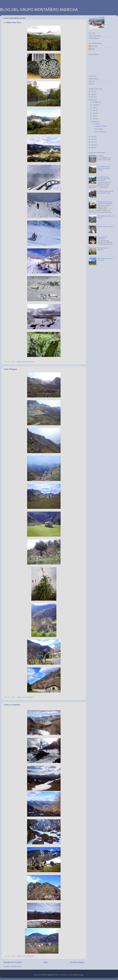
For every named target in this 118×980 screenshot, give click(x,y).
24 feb (96, 124)
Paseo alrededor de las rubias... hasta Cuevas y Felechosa (104, 168)
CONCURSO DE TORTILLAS (102, 238)
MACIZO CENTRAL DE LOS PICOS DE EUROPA (105, 203)
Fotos (90, 81)
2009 (93, 147)
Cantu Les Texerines (12, 705)
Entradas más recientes (13, 962)
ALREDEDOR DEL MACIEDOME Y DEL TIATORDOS (104, 179)
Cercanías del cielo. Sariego (105, 226)
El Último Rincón (94, 38)
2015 (93, 97)
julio (94, 108)
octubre (95, 105)
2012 (93, 139)
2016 (93, 94)
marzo (95, 119)
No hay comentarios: (29, 362)
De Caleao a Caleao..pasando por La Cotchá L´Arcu (106, 192)
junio (94, 110)
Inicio (46, 962)
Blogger (81, 975)
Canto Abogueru (10, 369)
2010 (93, 145)
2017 (93, 92)
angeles (93, 49)
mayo (94, 113)
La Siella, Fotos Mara (12, 22)
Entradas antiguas (77, 962)
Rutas (90, 84)
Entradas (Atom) (16, 966)
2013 (93, 137)
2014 (93, 100)
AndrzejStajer (62, 975)
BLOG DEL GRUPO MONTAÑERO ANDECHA (39, 10)
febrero (95, 121)
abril (94, 116)
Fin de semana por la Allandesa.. (103, 249)
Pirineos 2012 (93, 79)
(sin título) (100, 156)
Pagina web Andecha (95, 36)
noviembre (96, 102)
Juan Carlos (94, 46)
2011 (93, 142)
